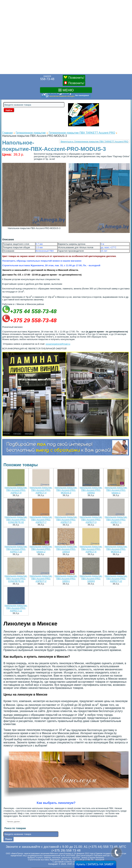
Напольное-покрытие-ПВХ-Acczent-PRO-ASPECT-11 (16, 608)
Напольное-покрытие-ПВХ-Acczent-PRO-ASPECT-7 (41, 520)
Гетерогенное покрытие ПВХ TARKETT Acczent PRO (82, 133)
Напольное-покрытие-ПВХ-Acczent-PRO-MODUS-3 (66, 490)
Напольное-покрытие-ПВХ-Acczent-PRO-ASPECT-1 (116, 520)
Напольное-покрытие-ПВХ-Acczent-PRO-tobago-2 (41, 549)
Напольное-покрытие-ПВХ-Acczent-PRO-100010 (66, 549)
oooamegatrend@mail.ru (58, 344)
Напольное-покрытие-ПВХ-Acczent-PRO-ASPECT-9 (16, 490)
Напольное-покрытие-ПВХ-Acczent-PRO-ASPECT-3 (91, 520)
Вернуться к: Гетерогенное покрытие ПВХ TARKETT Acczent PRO (94, 141)
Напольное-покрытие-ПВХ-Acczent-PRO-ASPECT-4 (41, 490)
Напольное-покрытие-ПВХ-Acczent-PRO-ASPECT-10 (16, 549)
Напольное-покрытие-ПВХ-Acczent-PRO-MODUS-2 (116, 549)
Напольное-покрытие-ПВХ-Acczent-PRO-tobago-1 (116, 490)
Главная (7, 133)
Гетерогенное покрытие (31, 133)
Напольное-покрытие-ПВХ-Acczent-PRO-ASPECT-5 (66, 520)
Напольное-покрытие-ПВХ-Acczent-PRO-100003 (91, 579)
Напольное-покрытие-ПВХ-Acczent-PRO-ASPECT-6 (91, 549)
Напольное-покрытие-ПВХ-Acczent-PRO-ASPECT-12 (116, 579)
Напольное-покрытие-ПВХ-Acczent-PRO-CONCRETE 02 (16, 520)
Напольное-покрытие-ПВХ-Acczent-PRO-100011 (66, 579)
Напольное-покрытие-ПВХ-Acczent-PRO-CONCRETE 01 (16, 579)
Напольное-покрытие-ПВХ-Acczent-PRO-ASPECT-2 (41, 579)
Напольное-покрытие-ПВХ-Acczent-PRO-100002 (91, 490)
